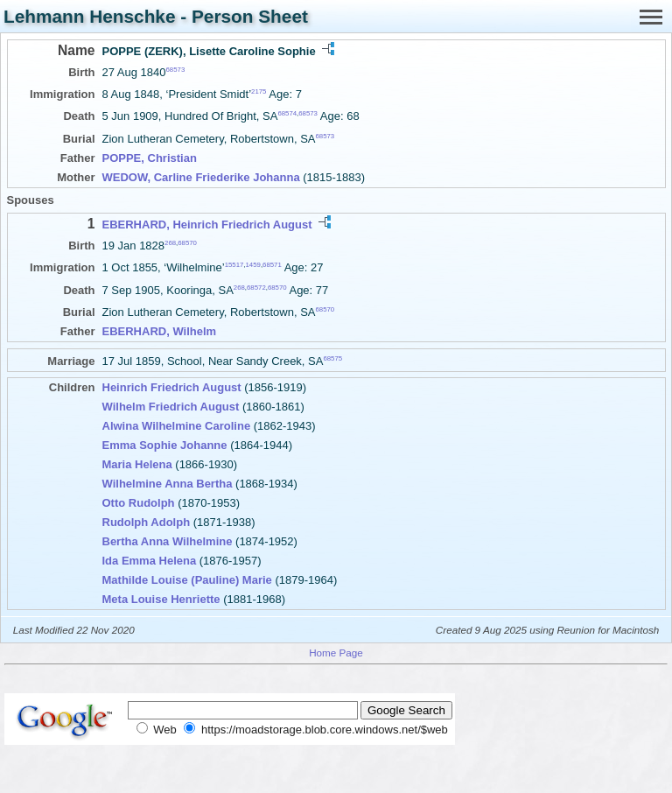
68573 (176, 70)
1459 (253, 265)
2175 (259, 91)
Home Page (336, 653)
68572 (256, 287)
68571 (272, 265)
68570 (187, 243)
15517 (234, 265)
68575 (332, 358)
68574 (287, 113)
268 (170, 243)
